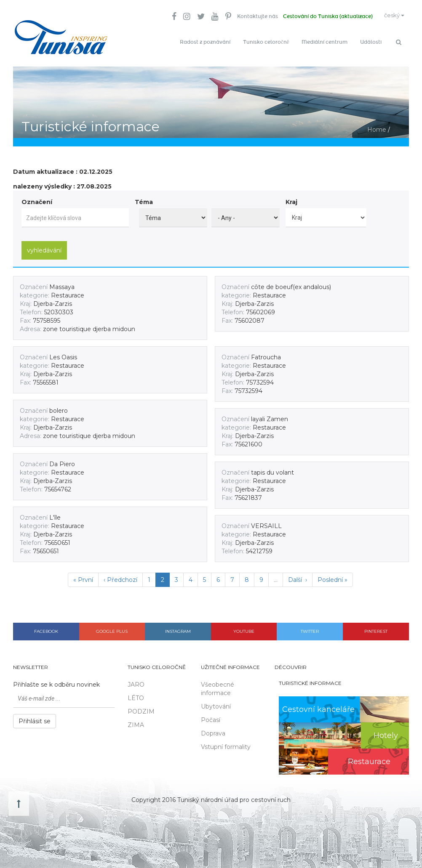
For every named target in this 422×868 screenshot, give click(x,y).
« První (83, 576)
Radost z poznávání (205, 42)
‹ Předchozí (120, 576)
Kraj (291, 199)
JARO (136, 681)
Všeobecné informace (218, 685)
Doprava (213, 730)
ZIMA (136, 722)
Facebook (46, 628)
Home (377, 126)
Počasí (211, 717)
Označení (37, 199)
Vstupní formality (226, 743)
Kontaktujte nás (249, 17)
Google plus (112, 628)
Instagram (178, 628)
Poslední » (333, 576)
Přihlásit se (35, 718)
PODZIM (141, 708)
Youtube (244, 628)
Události (371, 42)
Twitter (310, 628)
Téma (144, 199)
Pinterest (376, 628)
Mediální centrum (325, 42)
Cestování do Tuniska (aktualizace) (321, 17)
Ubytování (216, 703)
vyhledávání (44, 247)
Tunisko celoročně (266, 42)
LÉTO (136, 695)
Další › (298, 576)
